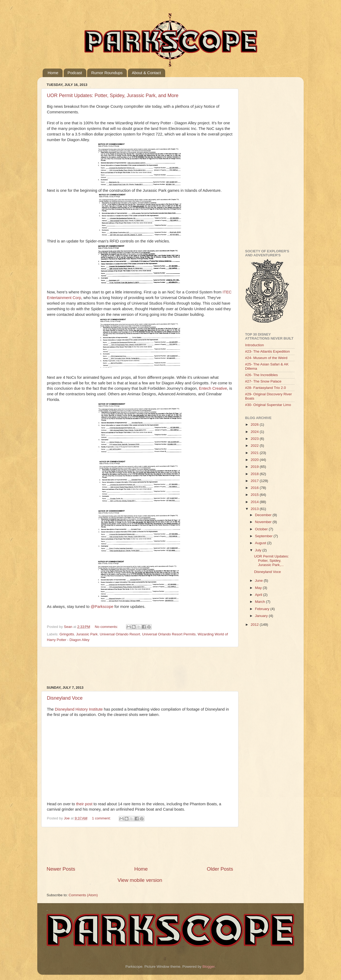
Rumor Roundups (107, 73)
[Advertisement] (144, 666)
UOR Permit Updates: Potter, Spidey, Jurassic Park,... (272, 561)
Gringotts (67, 634)
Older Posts (220, 869)
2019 (255, 467)
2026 (255, 425)
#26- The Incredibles (261, 375)
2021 (255, 453)
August (261, 543)
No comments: (107, 627)
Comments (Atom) (83, 895)
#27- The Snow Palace (263, 381)
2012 (255, 625)
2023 (255, 439)
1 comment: (102, 818)
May (259, 588)
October (262, 529)
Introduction (255, 345)
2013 (255, 509)
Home (53, 73)
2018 (255, 474)
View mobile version (140, 880)
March (260, 602)
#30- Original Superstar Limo (268, 405)
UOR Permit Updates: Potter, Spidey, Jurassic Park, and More (113, 95)
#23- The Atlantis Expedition (267, 351)
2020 (255, 460)
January (262, 616)
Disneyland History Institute (79, 709)
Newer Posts (61, 869)
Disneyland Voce (65, 698)
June (259, 581)
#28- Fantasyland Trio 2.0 (265, 388)
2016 (255, 488)
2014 (255, 502)
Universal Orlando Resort (120, 634)
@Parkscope (102, 607)
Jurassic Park (87, 634)
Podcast (75, 73)
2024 (255, 432)
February (263, 609)
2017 (255, 481)
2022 (255, 446)
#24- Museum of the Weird (266, 358)
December (264, 515)
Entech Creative (213, 388)
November (264, 522)
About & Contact (146, 73)
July (259, 550)
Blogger (209, 967)
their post (84, 804)
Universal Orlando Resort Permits (169, 634)
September (264, 536)
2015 (255, 495)
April (259, 595)
